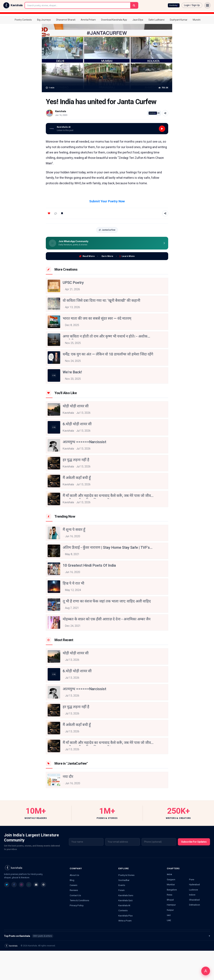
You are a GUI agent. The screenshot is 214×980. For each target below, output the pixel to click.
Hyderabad (194, 884)
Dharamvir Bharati (66, 20)
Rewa (170, 895)
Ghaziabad (194, 900)
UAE (169, 920)
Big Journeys (44, 20)
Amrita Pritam (88, 20)
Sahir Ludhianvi (156, 20)
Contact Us (75, 895)
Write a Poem (125, 921)
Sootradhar (124, 880)
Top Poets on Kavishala (107, 936)
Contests (123, 910)
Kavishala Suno (126, 895)
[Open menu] (207, 5)
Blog (72, 880)
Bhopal (170, 900)
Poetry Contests (23, 20)
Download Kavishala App (114, 20)
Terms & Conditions (79, 900)
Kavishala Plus (125, 916)
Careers (73, 885)
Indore (192, 895)
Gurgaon (171, 879)
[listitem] (7, 885)
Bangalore (172, 890)
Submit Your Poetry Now (107, 201)
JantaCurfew (107, 230)
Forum (121, 890)
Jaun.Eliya (138, 20)
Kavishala (61, 111)
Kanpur (170, 910)
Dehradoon (195, 905)
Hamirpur (171, 905)
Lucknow (194, 890)
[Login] (206, 971)
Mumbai (171, 884)
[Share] (165, 113)
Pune (192, 879)
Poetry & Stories (126, 875)
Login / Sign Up (192, 5)
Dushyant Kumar (179, 20)
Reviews (74, 890)
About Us (74, 875)
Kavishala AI (124, 905)
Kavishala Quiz (125, 900)
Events (122, 885)
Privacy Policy (77, 905)
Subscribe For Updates (194, 842)
